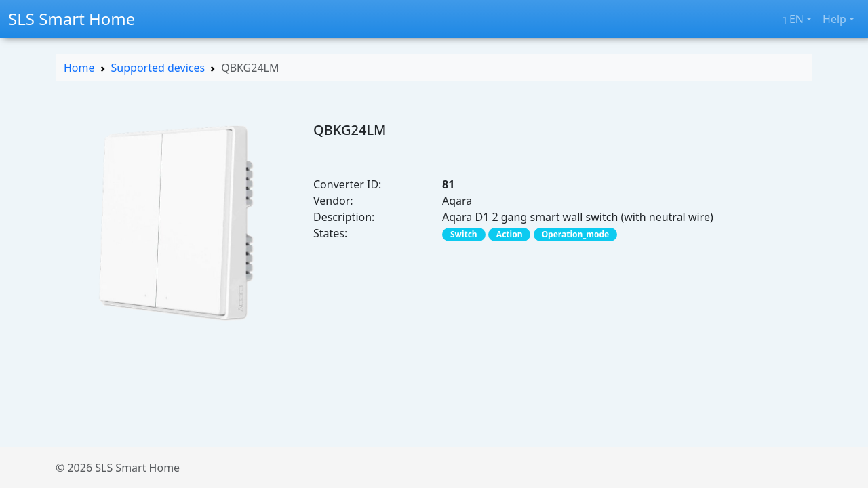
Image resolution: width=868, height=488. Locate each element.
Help (834, 19)
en (793, 19)
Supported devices (158, 68)
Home (79, 68)
